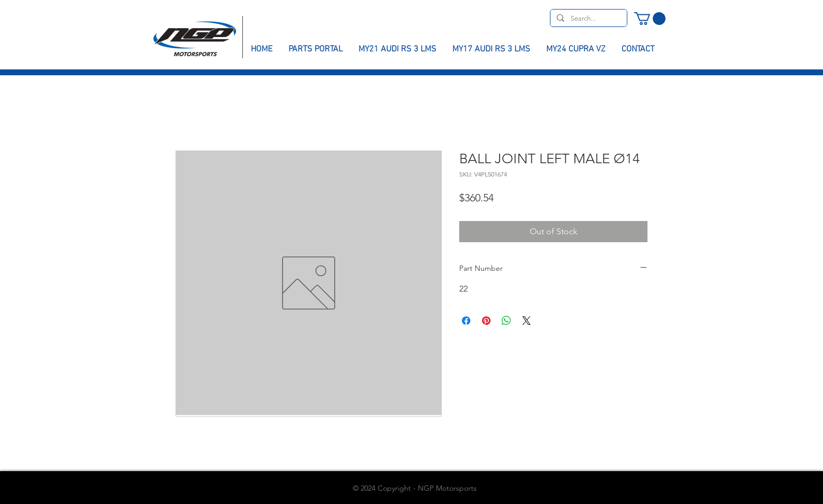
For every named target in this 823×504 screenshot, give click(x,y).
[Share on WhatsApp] (506, 321)
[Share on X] (527, 321)
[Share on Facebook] (466, 321)
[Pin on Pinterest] (486, 321)
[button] (650, 19)
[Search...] (588, 19)
